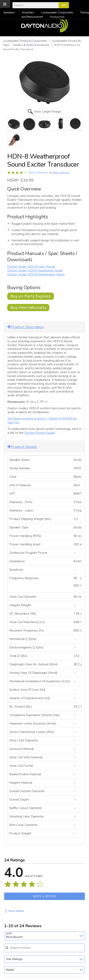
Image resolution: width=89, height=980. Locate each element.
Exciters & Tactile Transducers (31, 45)
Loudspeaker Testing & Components (25, 41)
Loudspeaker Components (57, 13)
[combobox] (44, 936)
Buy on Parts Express (31, 296)
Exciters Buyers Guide (40, 433)
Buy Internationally (28, 308)
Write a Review (61, 173)
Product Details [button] (22, 447)
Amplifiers (28, 13)
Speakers (9, 13)
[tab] (44, 327)
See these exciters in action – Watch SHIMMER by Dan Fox (42, 421)
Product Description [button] (26, 327)
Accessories (57, 17)
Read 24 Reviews (39, 173)
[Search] (36, 5)
